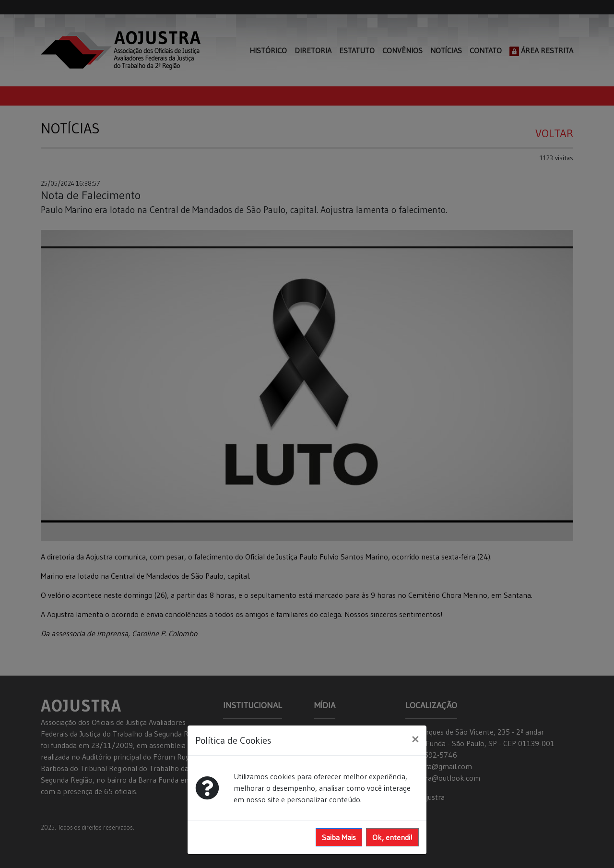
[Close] (415, 739)
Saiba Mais (339, 837)
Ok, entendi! (392, 837)
